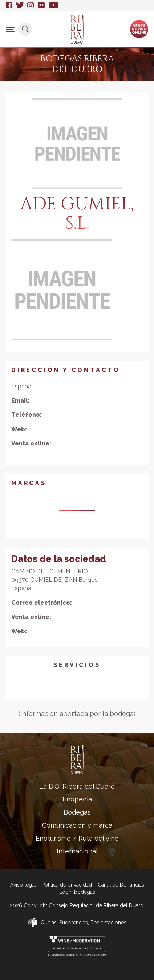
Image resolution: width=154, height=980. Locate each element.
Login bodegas (77, 892)
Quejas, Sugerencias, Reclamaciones (84, 923)
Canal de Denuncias (121, 885)
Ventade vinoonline (139, 29)
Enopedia (77, 799)
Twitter (20, 5)
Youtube (54, 5)
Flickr (42, 5)
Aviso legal (23, 885)
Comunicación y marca (77, 825)
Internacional (77, 851)
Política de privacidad (67, 885)
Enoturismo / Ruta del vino (77, 838)
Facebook (9, 5)
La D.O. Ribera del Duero (77, 786)
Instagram (31, 5)
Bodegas (77, 812)
